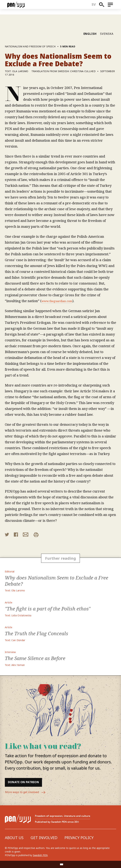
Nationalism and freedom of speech (30, 46)
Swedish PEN (40, 855)
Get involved (44, 838)
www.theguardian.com (60, 301)
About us (14, 838)
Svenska (107, 34)
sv (96, 7)
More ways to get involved (27, 792)
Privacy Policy (79, 838)
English (90, 34)
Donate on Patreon (27, 782)
